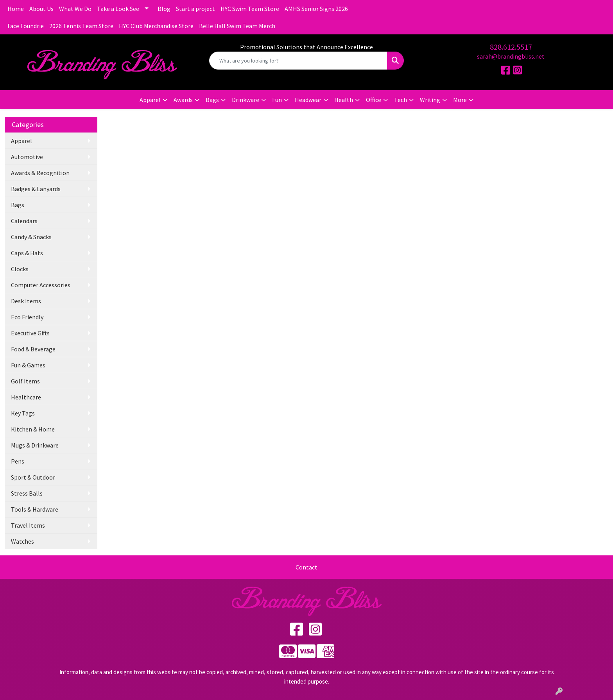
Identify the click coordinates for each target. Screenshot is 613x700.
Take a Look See (118, 9)
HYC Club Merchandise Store (156, 26)
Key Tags (23, 413)
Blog (164, 9)
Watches (22, 541)
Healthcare (26, 397)
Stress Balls (27, 493)
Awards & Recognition (40, 173)
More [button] (460, 100)
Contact (306, 567)
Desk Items (26, 301)
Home (16, 9)
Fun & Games (28, 365)
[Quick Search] (298, 61)
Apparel (22, 141)
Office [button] (374, 100)
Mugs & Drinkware (35, 445)
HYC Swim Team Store (250, 9)
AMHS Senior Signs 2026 (316, 9)
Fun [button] (277, 100)
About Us (41, 9)
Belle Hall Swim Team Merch (237, 26)
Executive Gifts (30, 333)
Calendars (24, 221)
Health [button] (344, 100)
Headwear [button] (308, 100)
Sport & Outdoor (33, 477)
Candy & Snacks (31, 237)
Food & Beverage (33, 349)
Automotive (27, 157)
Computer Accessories (41, 285)
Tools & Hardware (35, 509)
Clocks (20, 269)
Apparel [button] (150, 100)
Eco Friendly (27, 317)
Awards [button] (183, 100)
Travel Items (28, 525)
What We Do (75, 9)
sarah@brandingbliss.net (511, 56)
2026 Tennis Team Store (81, 26)
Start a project (195, 9)
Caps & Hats (27, 253)
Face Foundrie (26, 26)
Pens (18, 461)
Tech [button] (401, 100)
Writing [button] (430, 100)
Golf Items (25, 381)
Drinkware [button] (246, 100)
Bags (18, 205)
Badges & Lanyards (36, 189)
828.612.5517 (511, 47)
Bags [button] (212, 100)
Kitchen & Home (33, 429)
